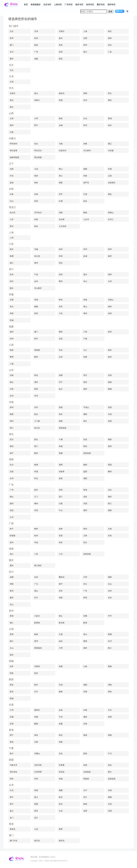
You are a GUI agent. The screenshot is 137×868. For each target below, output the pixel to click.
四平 (61, 194)
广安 (85, 591)
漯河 (12, 421)
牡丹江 (111, 219)
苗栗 (36, 804)
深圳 (61, 52)
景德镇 (37, 350)
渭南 (110, 685)
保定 (12, 100)
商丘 (85, 421)
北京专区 (47, 4)
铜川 (36, 685)
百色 (110, 536)
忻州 (85, 125)
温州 (61, 274)
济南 (12, 375)
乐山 (110, 584)
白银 (85, 710)
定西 (12, 724)
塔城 (61, 779)
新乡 (36, 414)
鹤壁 (12, 414)
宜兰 (85, 797)
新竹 (12, 797)
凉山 (12, 604)
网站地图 (34, 857)
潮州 (85, 510)
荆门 (36, 446)
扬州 (110, 256)
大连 (36, 169)
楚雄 (85, 641)
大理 (61, 648)
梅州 (36, 503)
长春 (12, 194)
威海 (110, 382)
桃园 (110, 797)
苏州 (12, 38)
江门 (36, 497)
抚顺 (85, 169)
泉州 (110, 332)
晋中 (36, 125)
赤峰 (85, 144)
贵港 (61, 536)
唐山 (36, 93)
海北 (61, 735)
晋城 (110, 118)
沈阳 (12, 169)
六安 (61, 313)
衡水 (12, 107)
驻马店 (37, 428)
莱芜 (36, 389)
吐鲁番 (62, 765)
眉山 (36, 591)
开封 (36, 407)
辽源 (85, 194)
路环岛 (62, 841)
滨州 (12, 396)
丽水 (12, 288)
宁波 (36, 274)
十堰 (61, 439)
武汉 (110, 45)
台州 (110, 281)
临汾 (110, 125)
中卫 (110, 753)
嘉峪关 (37, 710)
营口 (61, 176)
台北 (12, 790)
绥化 (36, 226)
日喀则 (37, 666)
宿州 (36, 313)
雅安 (12, 598)
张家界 (62, 472)
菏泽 (36, 396)
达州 (110, 591)
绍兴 (12, 281)
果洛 (12, 742)
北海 (110, 529)
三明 (85, 332)
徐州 (61, 249)
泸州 (85, 577)
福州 (110, 38)
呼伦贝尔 (38, 151)
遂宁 (61, 584)
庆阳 (110, 717)
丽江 (12, 641)
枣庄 (85, 375)
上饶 (12, 364)
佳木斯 (62, 219)
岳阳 (12, 472)
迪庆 (12, 655)
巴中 (36, 598)
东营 (110, 375)
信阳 (110, 421)
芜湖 (36, 300)
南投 (85, 804)
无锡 (36, 249)
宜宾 (61, 591)
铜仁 (12, 623)
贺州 (12, 542)
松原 (36, 201)
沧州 (85, 100)
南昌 (36, 45)
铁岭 (36, 183)
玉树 (36, 742)
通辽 (110, 144)
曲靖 (36, 634)
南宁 (12, 529)
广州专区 (69, 4)
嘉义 (36, 797)
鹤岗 (85, 213)
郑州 (85, 45)
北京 (12, 31)
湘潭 (61, 465)
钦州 (36, 536)
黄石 (36, 439)
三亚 (110, 52)
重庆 (12, 59)
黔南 (85, 623)
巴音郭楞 (38, 772)
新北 (61, 797)
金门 (12, 818)
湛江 (61, 497)
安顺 (85, 616)
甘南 (85, 724)
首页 (26, 4)
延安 (12, 692)
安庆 (61, 307)
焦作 (61, 414)
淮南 (85, 300)
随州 (36, 453)
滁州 (110, 307)
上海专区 (58, 4)
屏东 (36, 811)
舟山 (85, 281)
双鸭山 (111, 213)
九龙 (36, 829)
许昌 (110, 414)
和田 (12, 779)
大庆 (12, 219)
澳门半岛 (14, 841)
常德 (36, 472)
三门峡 (37, 421)
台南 (110, 790)
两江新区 (38, 566)
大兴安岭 (63, 226)
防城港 (13, 536)
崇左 (85, 542)
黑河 (12, 226)
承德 (61, 100)
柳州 (36, 529)
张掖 (36, 717)
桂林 (61, 529)
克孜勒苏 (87, 772)
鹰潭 (12, 357)
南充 (12, 591)
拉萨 (12, 666)
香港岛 (13, 829)
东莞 (36, 510)
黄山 (85, 307)
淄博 (61, 375)
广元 (36, 584)
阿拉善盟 (38, 157)
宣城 (12, 320)
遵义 (61, 616)
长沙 (12, 52)
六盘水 (37, 616)
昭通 (110, 634)
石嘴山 (37, 753)
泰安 (85, 382)
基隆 (61, 790)
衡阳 (85, 465)
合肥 (85, 38)
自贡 (36, 577)
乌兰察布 (87, 151)
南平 (36, 339)
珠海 (85, 490)
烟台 (12, 382)
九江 (85, 350)
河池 (36, 542)
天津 (36, 31)
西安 (61, 59)
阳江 (110, 503)
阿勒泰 (86, 779)
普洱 (36, 641)
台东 (61, 811)
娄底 (61, 478)
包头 (36, 144)
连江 (36, 818)
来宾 (61, 542)
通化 (110, 194)
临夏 (61, 724)
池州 (110, 313)
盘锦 (12, 183)
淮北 (12, 307)
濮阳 (85, 414)
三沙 (61, 554)
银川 (12, 753)
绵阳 (12, 584)
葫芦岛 (86, 183)
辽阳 (110, 176)
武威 (12, 717)
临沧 (61, 641)
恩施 (61, 453)
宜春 (85, 357)
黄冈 (110, 446)
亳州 (85, 313)
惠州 (12, 503)
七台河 (86, 219)
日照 (12, 389)
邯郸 (85, 93)
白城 (61, 201)
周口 (12, 428)
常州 (85, 249)
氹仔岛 (37, 841)
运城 (61, 125)
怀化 (36, 478)
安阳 (110, 407)
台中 (85, 790)
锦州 (36, 176)
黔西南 (37, 623)
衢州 (61, 281)
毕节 (110, 616)
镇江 (12, 263)
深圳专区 (111, 4)
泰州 (36, 263)
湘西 (85, 478)
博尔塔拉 (14, 772)
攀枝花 (62, 577)
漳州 (12, 339)
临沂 (61, 389)
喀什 (110, 772)
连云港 (37, 256)
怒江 (110, 648)
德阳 (110, 577)
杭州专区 (90, 4)
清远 (12, 510)
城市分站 (120, 11)
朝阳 (61, 183)
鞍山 (61, 169)
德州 (85, 389)
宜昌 (85, 439)
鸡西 (61, 213)
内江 (85, 584)
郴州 (110, 472)
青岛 (61, 45)
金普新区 (112, 183)
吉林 (36, 194)
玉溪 (61, 634)
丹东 (12, 176)
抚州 (110, 357)
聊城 (110, 389)
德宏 (85, 648)
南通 (12, 256)
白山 (12, 201)
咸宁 (12, 453)
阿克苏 (62, 772)
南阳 (61, 421)
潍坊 (36, 382)
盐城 (85, 256)
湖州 (110, 274)
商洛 (110, 692)
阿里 (12, 673)
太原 (12, 118)
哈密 (85, 765)
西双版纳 (38, 648)
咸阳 (85, 685)
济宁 (61, 382)
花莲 (85, 811)
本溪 (110, 169)
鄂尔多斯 (14, 151)
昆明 (12, 634)
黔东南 (62, 623)
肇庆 (110, 497)
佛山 (12, 497)
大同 (36, 118)
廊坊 (110, 100)
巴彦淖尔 (63, 151)
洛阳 (61, 407)
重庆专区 (101, 4)
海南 (110, 735)
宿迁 (61, 263)
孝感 (61, 446)
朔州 (12, 125)
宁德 (85, 339)
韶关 (36, 490)
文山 (12, 648)
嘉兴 (61, 38)
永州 (12, 478)
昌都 (61, 666)
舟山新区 (38, 288)
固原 (85, 753)
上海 (85, 31)
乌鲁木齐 (14, 765)
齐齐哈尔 (38, 213)
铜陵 (36, 307)
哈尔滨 (13, 213)
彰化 (61, 804)
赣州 (36, 357)
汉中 (36, 692)
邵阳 (110, 465)
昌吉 (110, 765)
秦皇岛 (62, 93)
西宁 (12, 735)
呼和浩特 (14, 144)
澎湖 (110, 811)
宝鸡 (61, 685)
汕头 (110, 490)
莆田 (61, 332)
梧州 (85, 529)
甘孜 (110, 598)
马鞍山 (111, 300)
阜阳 (12, 313)
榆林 (61, 692)
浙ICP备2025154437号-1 (59, 861)
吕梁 (12, 132)
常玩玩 (47, 861)
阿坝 (85, 598)
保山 (85, 634)
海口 (85, 52)
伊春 (36, 219)
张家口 (37, 100)
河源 (85, 503)
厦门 (12, 45)
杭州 (36, 38)
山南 (85, 666)
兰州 (12, 710)
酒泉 (85, 717)
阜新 (85, 176)
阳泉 (61, 118)
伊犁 (36, 779)
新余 (110, 350)
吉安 (61, 357)
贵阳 (12, 616)
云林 (110, 804)
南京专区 (79, 4)
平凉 (61, 717)
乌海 (61, 144)
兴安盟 (111, 151)
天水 (110, 710)
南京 (110, 31)
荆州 (85, 446)
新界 (61, 829)
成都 (36, 59)
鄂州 (12, 446)
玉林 (85, 536)
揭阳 (110, 510)
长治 (85, 118)
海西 (61, 742)
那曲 (110, 666)
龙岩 (61, 339)
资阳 (61, 598)
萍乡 (61, 350)
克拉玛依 (38, 765)
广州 (36, 52)
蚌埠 (61, 300)
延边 (85, 201)
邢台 (110, 93)
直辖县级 (63, 428)
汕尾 (61, 503)
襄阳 (110, 439)
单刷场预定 (36, 4)
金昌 (61, 710)
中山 (61, 510)
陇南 (36, 724)
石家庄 (62, 31)
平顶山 (86, 407)
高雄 (36, 790)
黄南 (85, 735)
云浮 (12, 517)
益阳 (85, 472)
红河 (110, 641)
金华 (36, 281)
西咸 (12, 698)
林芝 (36, 673)
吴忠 (61, 753)
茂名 (85, 497)
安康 (85, 692)
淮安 (61, 256)
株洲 (36, 465)
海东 (36, 735)
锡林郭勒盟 (14, 157)
